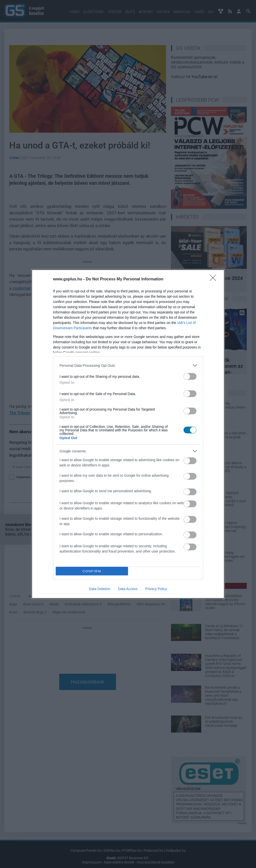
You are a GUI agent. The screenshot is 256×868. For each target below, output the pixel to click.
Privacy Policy (156, 589)
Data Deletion (100, 589)
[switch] (190, 376)
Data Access (128, 589)
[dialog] (128, 434)
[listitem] (128, 365)
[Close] (214, 279)
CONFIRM (92, 571)
